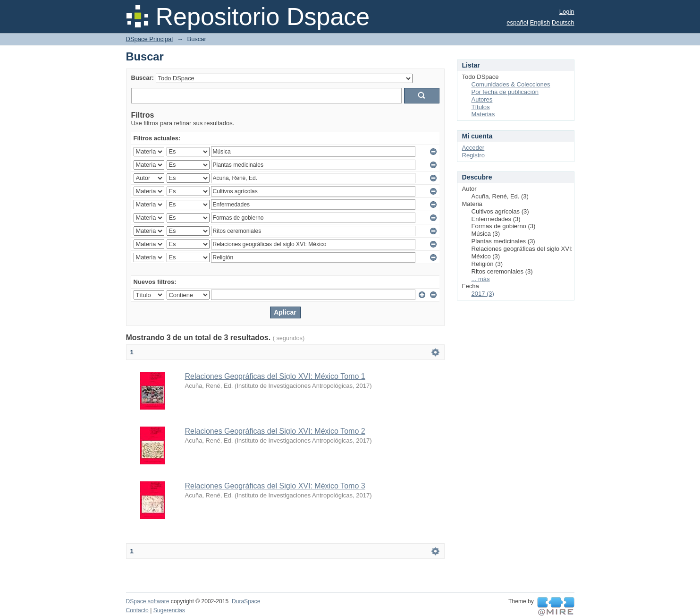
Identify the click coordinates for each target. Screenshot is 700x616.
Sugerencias (169, 610)
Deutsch (563, 22)
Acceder (473, 148)
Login (567, 12)
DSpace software (148, 601)
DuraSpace (246, 601)
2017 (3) (483, 294)
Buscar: (143, 78)
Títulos (481, 107)
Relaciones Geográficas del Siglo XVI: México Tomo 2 (275, 431)
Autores (482, 99)
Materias (483, 114)
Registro (473, 155)
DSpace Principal (150, 39)
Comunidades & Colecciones (511, 84)
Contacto (137, 610)
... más (481, 279)
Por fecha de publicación (505, 92)
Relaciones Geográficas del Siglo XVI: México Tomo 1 (275, 376)
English (540, 22)
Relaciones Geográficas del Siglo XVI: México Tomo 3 (275, 486)
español (517, 22)
